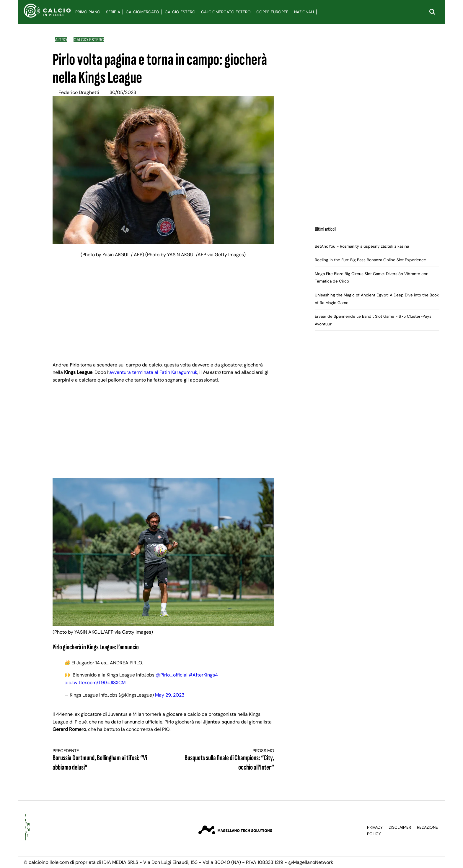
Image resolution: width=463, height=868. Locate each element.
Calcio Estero (180, 12)
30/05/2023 (123, 92)
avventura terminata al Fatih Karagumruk (153, 372)
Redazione (427, 827)
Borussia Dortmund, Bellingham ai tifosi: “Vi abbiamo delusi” (102, 760)
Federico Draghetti (79, 92)
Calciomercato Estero (226, 12)
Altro (61, 40)
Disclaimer (400, 827)
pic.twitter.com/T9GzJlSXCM (95, 683)
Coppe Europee (272, 12)
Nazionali (304, 12)
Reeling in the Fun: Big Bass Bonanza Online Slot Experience (370, 260)
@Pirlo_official (172, 675)
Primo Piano (88, 12)
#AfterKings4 (203, 675)
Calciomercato (142, 12)
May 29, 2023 (170, 695)
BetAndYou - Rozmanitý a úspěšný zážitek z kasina (362, 246)
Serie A (113, 12)
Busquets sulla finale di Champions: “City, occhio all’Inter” (224, 760)
